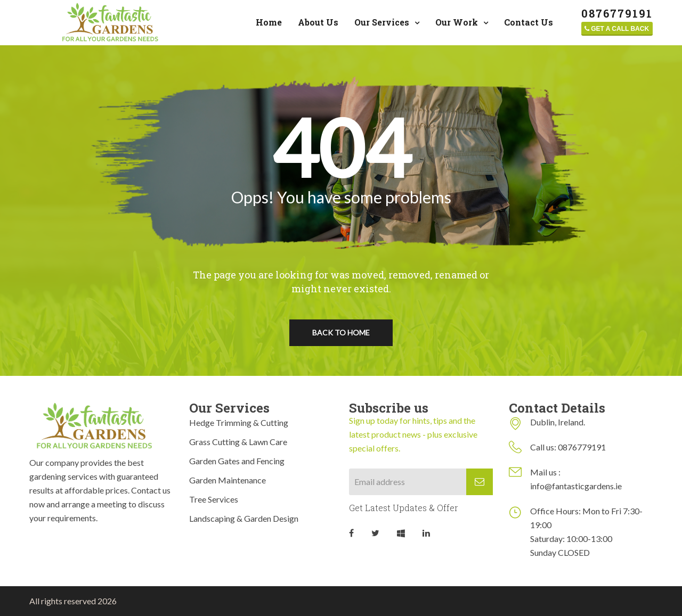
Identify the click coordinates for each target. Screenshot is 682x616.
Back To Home (341, 332)
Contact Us (529, 22)
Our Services (382, 22)
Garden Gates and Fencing (237, 461)
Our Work (457, 22)
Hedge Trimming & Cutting (239, 422)
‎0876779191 (617, 14)
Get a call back (617, 29)
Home (269, 22)
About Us (318, 22)
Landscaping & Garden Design (244, 518)
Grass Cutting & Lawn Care (238, 442)
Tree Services (214, 499)
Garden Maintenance (228, 480)
